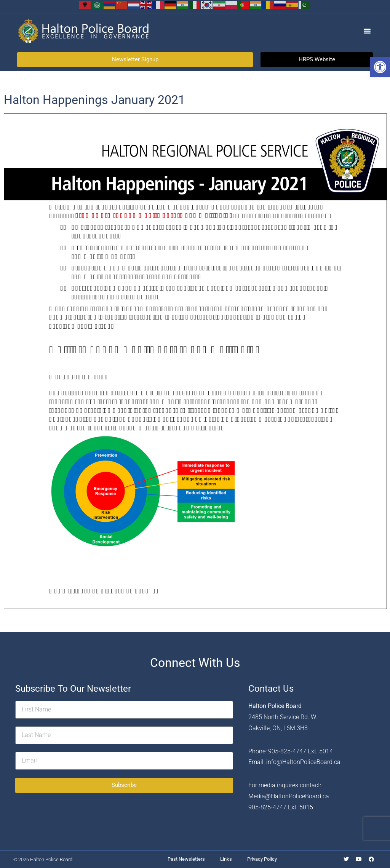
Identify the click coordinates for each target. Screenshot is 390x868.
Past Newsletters (186, 859)
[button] (380, 67)
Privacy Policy (262, 859)
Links (226, 859)
